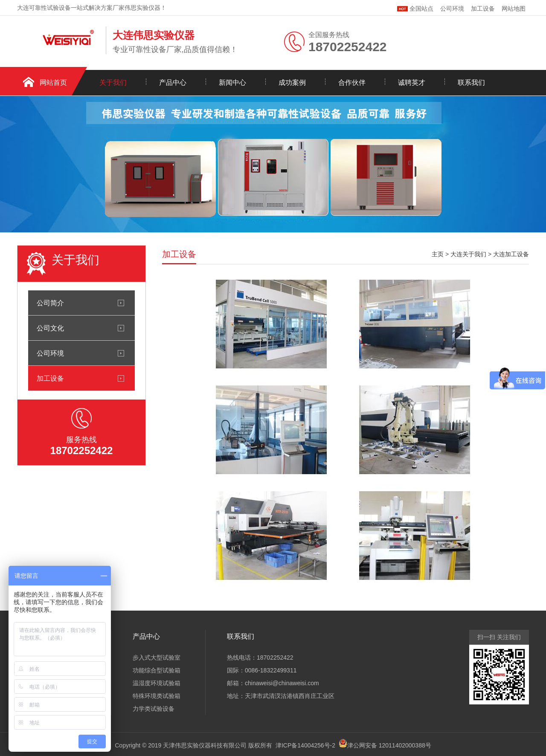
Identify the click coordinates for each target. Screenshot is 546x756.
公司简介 (50, 303)
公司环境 (452, 9)
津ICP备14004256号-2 (305, 745)
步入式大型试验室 (157, 658)
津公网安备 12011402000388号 (389, 745)
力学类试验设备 (154, 709)
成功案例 (292, 83)
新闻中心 (232, 83)
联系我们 (471, 83)
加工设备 (483, 9)
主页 (438, 254)
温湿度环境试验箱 (157, 683)
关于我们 (113, 83)
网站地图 (514, 9)
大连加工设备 (511, 254)
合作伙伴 (352, 83)
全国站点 (415, 7)
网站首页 (53, 83)
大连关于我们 (468, 254)
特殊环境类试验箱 (157, 696)
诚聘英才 (412, 83)
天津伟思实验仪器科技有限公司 (205, 745)
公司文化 (50, 328)
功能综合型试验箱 (157, 670)
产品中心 (173, 83)
